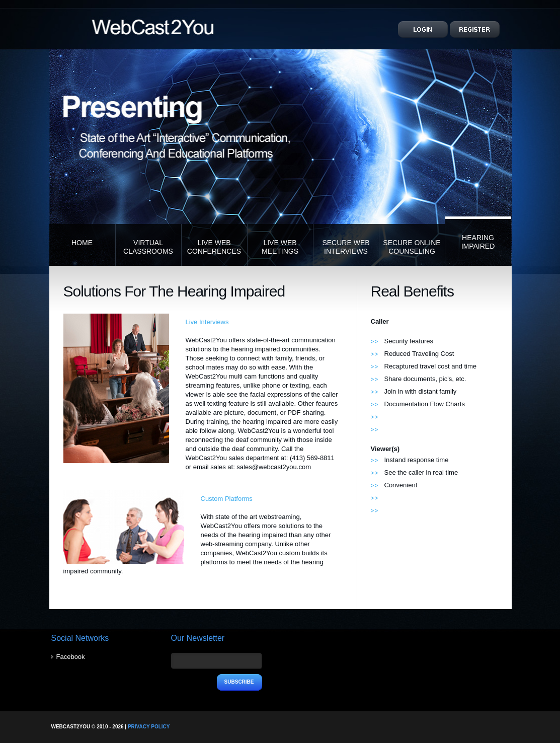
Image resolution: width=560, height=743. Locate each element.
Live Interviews (207, 322)
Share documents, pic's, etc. (425, 379)
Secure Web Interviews (346, 247)
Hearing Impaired (478, 242)
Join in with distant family (421, 391)
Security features (409, 341)
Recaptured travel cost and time (431, 366)
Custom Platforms (227, 499)
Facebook (71, 657)
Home (82, 243)
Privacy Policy (149, 727)
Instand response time (417, 460)
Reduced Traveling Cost (419, 354)
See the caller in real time (421, 472)
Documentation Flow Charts (425, 404)
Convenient (401, 485)
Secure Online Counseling (412, 247)
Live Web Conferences (214, 247)
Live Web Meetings (280, 247)
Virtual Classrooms (148, 247)
